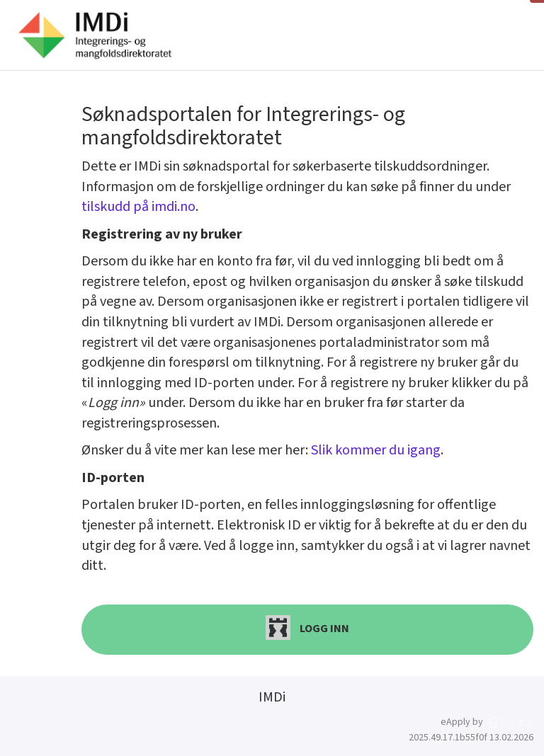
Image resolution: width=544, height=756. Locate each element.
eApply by (487, 722)
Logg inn (307, 628)
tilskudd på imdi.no (138, 207)
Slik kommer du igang (376, 450)
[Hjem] (95, 35)
